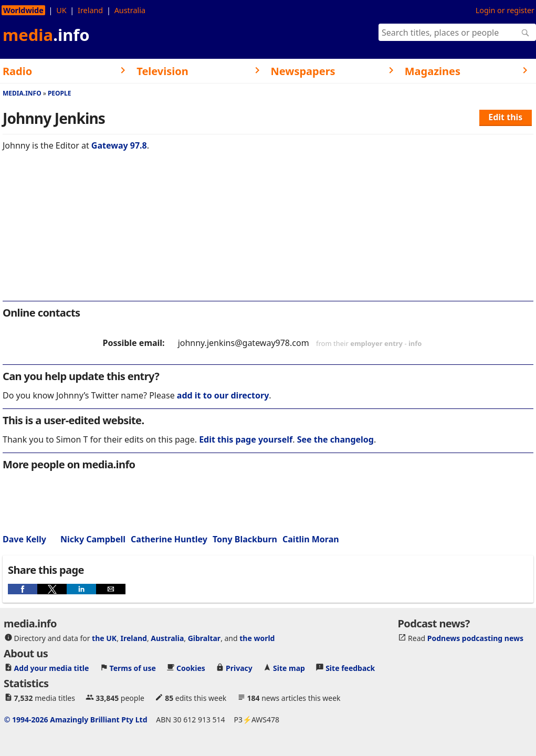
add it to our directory (223, 395)
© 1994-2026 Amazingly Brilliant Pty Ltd (76, 720)
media (46, 35)
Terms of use (133, 668)
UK (61, 10)
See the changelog (335, 439)
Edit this (505, 117)
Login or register (505, 10)
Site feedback (350, 668)
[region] (268, 233)
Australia (130, 10)
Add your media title (52, 668)
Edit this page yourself (246, 439)
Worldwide (23, 10)
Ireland (90, 10)
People (60, 93)
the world (257, 638)
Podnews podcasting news (475, 638)
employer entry (376, 343)
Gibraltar (204, 638)
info (415, 343)
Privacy (239, 668)
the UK (104, 638)
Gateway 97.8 (119, 145)
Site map (289, 668)
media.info (22, 93)
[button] (23, 589)
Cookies (191, 668)
